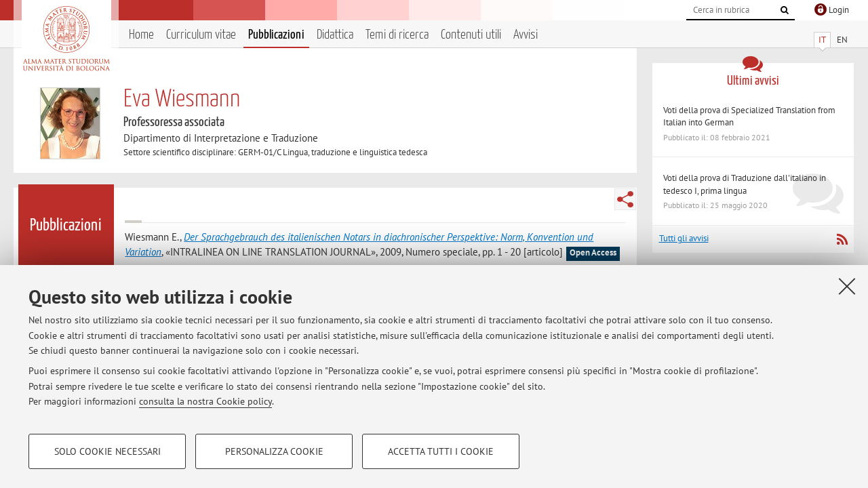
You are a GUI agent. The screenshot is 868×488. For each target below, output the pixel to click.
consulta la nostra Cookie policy (205, 401)
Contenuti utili (471, 35)
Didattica (335, 35)
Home (141, 35)
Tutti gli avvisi (684, 238)
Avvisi (526, 35)
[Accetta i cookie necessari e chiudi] (847, 286)
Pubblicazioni (276, 35)
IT (822, 40)
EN (842, 40)
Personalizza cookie (274, 451)
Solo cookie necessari (107, 451)
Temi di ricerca (397, 35)
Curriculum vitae (201, 35)
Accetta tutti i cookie (441, 451)
